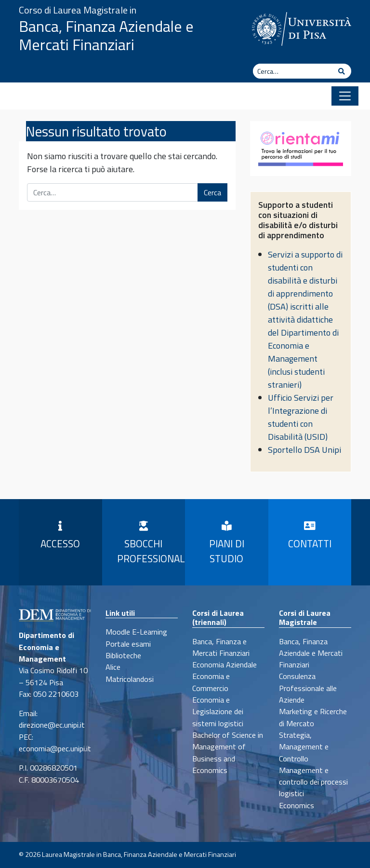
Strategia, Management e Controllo (304, 747)
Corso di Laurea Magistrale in (78, 10)
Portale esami (128, 644)
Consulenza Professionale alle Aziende (308, 688)
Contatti (310, 536)
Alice (113, 667)
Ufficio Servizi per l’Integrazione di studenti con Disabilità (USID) (301, 417)
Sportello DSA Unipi (304, 450)
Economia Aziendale (225, 665)
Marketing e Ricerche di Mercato (313, 717)
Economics (297, 805)
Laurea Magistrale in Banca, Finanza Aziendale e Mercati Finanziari (139, 854)
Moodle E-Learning (136, 632)
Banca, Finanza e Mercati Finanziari (221, 647)
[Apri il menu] (345, 96)
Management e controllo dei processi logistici (313, 782)
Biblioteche (123, 655)
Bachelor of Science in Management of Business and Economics (228, 753)
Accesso (60, 536)
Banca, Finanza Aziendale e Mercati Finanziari (106, 35)
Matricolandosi (130, 679)
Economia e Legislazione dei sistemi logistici (218, 712)
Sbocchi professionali (148, 544)
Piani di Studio (227, 544)
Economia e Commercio (211, 682)
